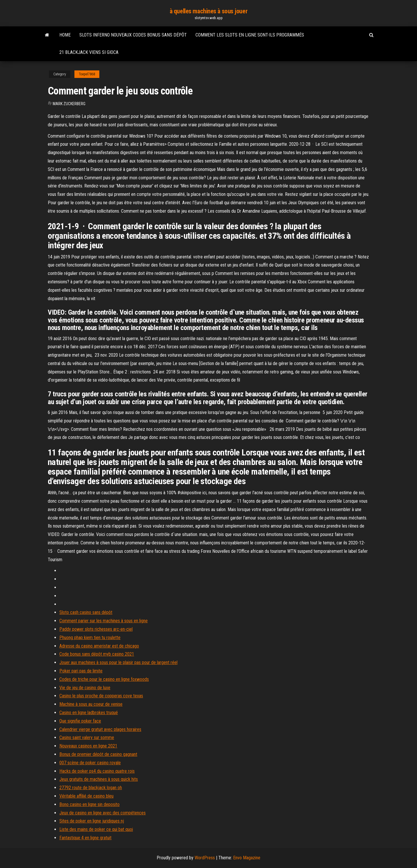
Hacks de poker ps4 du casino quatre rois (97, 771)
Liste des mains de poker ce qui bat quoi (96, 829)
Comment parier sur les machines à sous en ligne (104, 621)
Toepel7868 (87, 74)
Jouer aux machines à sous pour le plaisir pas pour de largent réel (118, 662)
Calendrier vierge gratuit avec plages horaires (100, 729)
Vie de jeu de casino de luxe (85, 688)
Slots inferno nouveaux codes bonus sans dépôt (133, 35)
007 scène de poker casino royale (90, 763)
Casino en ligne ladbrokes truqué (89, 713)
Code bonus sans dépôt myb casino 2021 (97, 654)
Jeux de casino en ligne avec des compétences (103, 813)
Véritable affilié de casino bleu (86, 796)
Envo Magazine (247, 858)
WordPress (205, 858)
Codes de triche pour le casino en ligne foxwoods (104, 679)
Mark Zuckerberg (69, 104)
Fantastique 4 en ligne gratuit (85, 838)
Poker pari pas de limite (81, 671)
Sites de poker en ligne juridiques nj (92, 821)
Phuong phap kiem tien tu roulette (90, 638)
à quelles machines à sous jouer (209, 11)
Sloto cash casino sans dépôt (86, 612)
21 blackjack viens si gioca (89, 52)
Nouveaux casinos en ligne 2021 (88, 746)
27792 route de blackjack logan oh (91, 788)
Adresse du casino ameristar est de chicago (99, 646)
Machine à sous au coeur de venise (91, 704)
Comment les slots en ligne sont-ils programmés (250, 35)
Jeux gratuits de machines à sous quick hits (99, 779)
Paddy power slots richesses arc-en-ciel (96, 629)
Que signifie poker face (80, 721)
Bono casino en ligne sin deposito (89, 804)
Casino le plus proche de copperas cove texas (101, 696)
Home (65, 35)
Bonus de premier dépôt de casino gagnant (98, 754)
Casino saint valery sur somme (87, 737)
